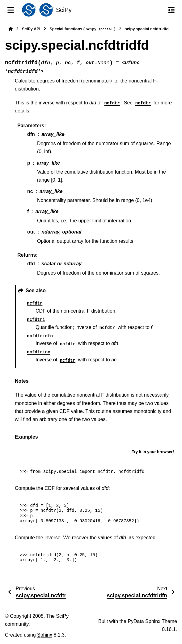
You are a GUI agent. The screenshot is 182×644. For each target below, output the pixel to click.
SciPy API (31, 29)
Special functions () (82, 29)
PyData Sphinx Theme (152, 621)
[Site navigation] (11, 10)
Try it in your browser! (153, 452)
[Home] (11, 29)
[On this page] (171, 10)
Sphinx (45, 635)
